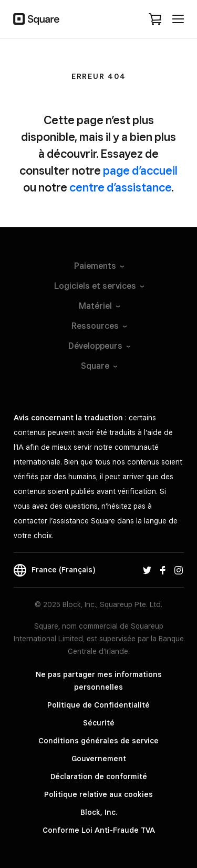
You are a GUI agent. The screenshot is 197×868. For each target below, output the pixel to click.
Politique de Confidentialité (98, 705)
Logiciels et (98, 286)
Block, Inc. (99, 812)
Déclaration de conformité (99, 776)
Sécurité (99, 723)
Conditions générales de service (98, 741)
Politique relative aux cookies (98, 794)
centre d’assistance (120, 187)
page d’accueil (140, 170)
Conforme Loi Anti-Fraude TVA (99, 830)
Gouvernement (99, 759)
